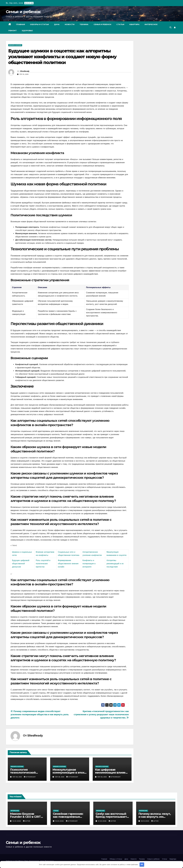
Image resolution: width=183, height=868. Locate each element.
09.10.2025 (145, 821)
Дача (57, 24)
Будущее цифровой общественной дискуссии (21, 564)
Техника (84, 24)
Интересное (151, 24)
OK (142, 864)
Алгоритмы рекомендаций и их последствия (115, 564)
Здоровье (27, 31)
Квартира (134, 24)
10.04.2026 (60, 821)
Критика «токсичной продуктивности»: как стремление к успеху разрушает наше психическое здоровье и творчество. (101, 714)
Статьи (120, 24)
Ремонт (13, 31)
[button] (171, 27)
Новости (70, 24)
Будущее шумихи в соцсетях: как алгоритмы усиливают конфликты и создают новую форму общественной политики (62, 57)
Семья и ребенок (23, 12)
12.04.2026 (17, 821)
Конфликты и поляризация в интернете (89, 564)
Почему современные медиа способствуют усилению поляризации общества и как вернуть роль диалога (40, 714)
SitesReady (25, 71)
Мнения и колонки (15, 45)
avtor (27, 821)
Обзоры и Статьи (39, 24)
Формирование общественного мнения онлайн (68, 564)
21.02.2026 (103, 821)
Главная (21, 24)
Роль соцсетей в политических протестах (43, 564)
